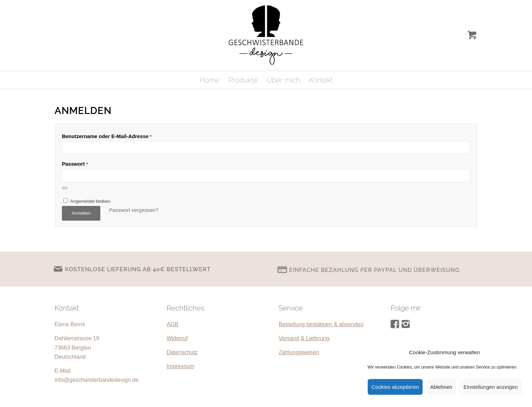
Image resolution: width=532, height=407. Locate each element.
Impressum (181, 366)
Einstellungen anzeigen (491, 387)
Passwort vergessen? (134, 210)
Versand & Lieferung (304, 338)
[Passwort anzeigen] (65, 188)
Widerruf (177, 338)
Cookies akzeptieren (395, 387)
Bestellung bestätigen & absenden (321, 324)
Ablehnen (441, 387)
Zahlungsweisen (299, 352)
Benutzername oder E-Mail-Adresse (107, 136)
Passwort (75, 164)
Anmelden (81, 213)
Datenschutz (182, 352)
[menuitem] (210, 80)
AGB (173, 324)
